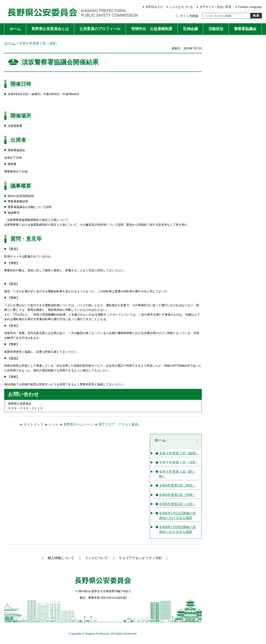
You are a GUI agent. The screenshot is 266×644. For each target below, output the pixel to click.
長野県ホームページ (78, 424)
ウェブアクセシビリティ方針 (140, 558)
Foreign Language (250, 7)
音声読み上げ (154, 7)
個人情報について (61, 558)
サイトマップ (33, 424)
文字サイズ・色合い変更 (216, 7)
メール (53, 424)
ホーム (10, 43)
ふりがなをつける (181, 7)
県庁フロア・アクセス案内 (118, 424)
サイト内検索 (189, 16)
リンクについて (96, 558)
